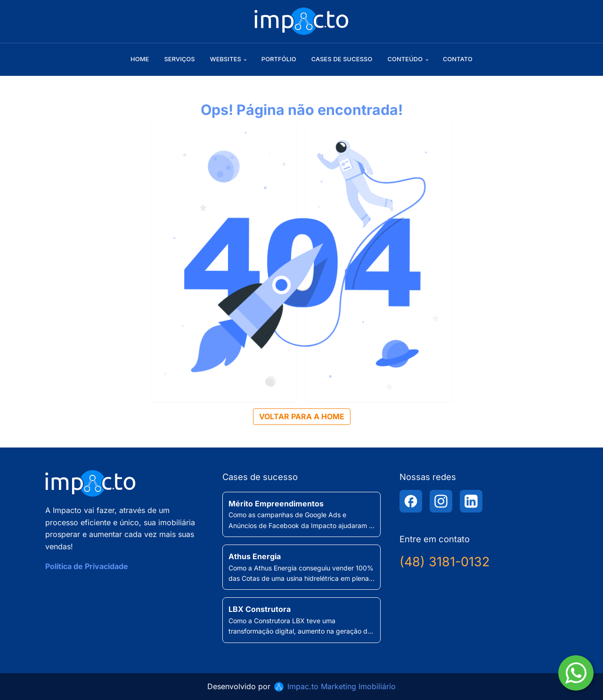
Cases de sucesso (342, 59)
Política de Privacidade (87, 566)
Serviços (179, 59)
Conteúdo (405, 59)
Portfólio (279, 59)
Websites (226, 59)
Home (140, 59)
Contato (458, 59)
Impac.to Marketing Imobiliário (342, 686)
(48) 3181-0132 (444, 562)
